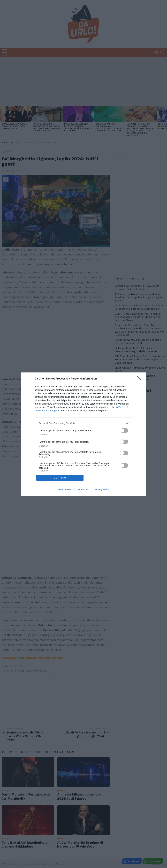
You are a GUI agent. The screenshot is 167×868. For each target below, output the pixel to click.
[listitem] (83, 423)
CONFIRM (60, 478)
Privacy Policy (102, 489)
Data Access (83, 489)
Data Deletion (65, 489)
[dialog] (83, 434)
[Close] (140, 379)
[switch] (124, 430)
